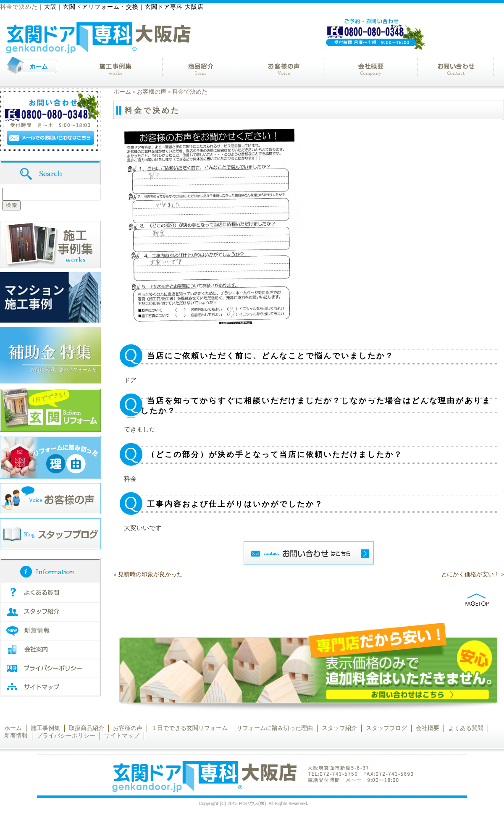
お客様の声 (152, 92)
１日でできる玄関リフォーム (189, 728)
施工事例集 (45, 728)
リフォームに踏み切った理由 (275, 728)
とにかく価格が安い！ (470, 574)
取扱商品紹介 (87, 728)
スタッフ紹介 (339, 728)
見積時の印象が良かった (150, 574)
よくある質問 (466, 728)
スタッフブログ (386, 728)
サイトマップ (122, 736)
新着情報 (16, 736)
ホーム (122, 92)
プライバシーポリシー (66, 736)
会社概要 (428, 728)
